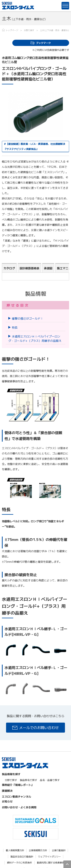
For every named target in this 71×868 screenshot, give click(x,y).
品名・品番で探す (50, 780)
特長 (15, 327)
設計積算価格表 (29, 268)
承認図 (48, 268)
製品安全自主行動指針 (22, 857)
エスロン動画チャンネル (16, 796)
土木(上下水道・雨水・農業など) (55, 30)
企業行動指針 (59, 850)
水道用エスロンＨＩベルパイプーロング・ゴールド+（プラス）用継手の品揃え (35, 338)
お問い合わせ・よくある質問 (19, 807)
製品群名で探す (28, 780)
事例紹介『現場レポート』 (18, 785)
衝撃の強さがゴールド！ (28, 318)
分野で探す (29, 30)
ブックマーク (43, 43)
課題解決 (7, 791)
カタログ (9, 268)
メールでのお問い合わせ (39, 728)
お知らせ (7, 801)
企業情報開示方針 (38, 850)
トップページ (12, 30)
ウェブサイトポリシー (49, 857)
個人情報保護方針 (15, 850)
